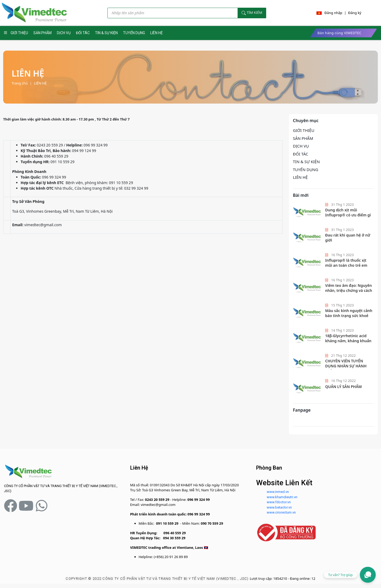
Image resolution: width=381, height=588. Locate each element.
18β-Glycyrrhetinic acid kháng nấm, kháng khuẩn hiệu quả (348, 341)
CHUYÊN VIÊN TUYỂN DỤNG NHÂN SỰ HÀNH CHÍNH (346, 366)
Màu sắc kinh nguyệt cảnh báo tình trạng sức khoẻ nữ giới (349, 316)
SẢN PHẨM (42, 33)
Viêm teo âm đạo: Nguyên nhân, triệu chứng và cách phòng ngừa (349, 291)
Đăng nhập (333, 13)
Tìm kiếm (252, 13)
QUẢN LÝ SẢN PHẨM (343, 387)
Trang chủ (20, 83)
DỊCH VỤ (64, 33)
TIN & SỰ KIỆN (106, 33)
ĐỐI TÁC (83, 33)
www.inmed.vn (278, 492)
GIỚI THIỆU (19, 33)
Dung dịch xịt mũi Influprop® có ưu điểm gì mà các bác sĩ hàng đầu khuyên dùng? (348, 218)
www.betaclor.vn (279, 507)
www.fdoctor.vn (279, 502)
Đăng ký (355, 13)
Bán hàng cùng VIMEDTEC (339, 33)
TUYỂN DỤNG (134, 33)
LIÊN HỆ (157, 33)
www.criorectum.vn (281, 512)
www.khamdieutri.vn (282, 497)
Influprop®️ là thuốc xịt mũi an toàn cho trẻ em (346, 263)
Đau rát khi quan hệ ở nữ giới (348, 238)
